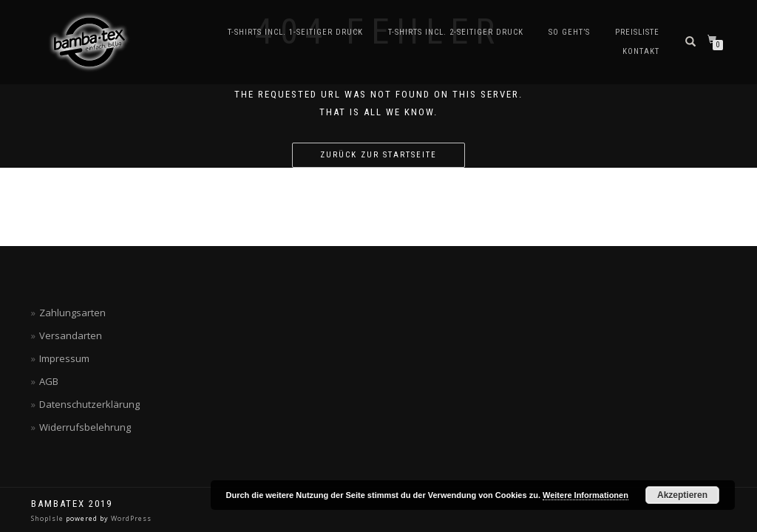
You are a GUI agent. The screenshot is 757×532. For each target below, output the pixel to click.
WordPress (130, 518)
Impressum (64, 358)
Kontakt (641, 51)
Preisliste (637, 32)
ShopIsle (48, 518)
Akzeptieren (682, 495)
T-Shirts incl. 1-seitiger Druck (295, 32)
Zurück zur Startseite (378, 155)
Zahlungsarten (72, 313)
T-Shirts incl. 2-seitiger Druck (456, 32)
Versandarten (71, 335)
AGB (49, 381)
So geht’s (569, 32)
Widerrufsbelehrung (85, 427)
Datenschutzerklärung (89, 404)
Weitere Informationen (585, 495)
